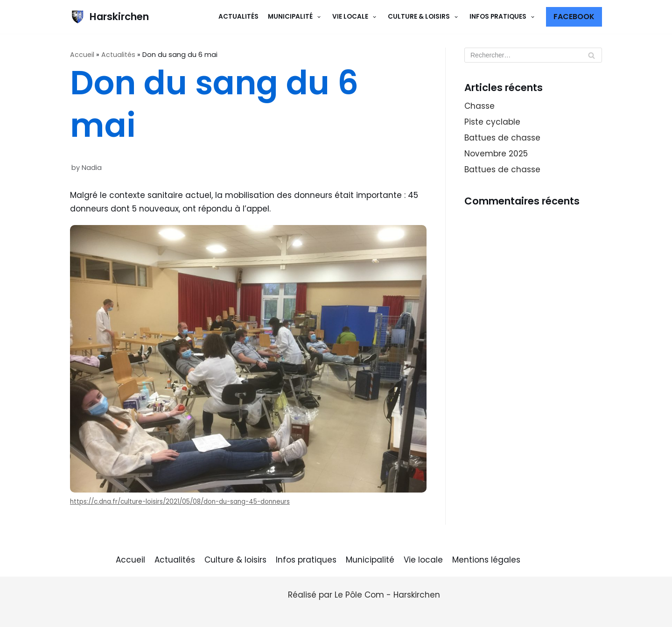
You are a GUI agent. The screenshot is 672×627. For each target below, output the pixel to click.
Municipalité (370, 560)
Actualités (238, 17)
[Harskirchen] (109, 17)
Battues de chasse (502, 138)
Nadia (92, 168)
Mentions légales (486, 560)
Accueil (82, 55)
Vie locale (423, 560)
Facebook (574, 17)
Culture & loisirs (235, 560)
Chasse (479, 106)
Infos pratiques (306, 560)
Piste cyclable (492, 122)
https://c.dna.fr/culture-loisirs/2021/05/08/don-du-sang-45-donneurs (180, 502)
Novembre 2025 (496, 154)
